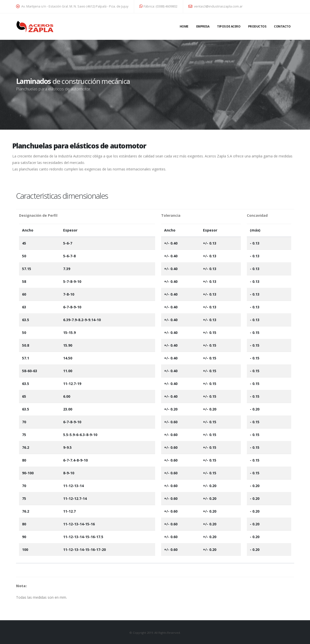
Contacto (282, 26)
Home (184, 26)
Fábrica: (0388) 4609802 (158, 6)
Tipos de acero (229, 26)
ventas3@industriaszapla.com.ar (216, 6)
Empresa (203, 26)
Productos (257, 26)
